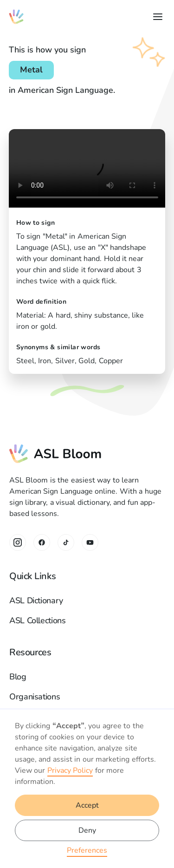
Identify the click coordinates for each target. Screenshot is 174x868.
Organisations (35, 697)
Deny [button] (87, 830)
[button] (156, 17)
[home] (16, 17)
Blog (18, 677)
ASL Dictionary (36, 600)
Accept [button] (87, 805)
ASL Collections (38, 620)
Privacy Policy (70, 770)
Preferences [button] (87, 850)
